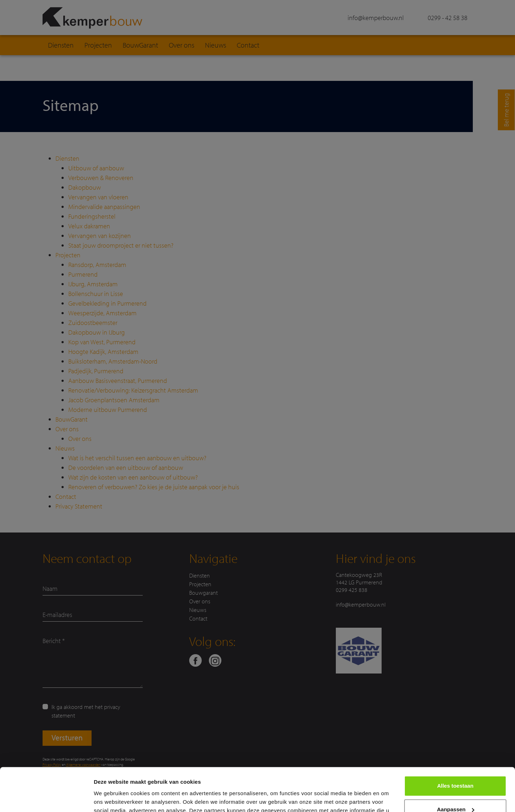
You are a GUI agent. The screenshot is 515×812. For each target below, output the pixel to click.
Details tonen (111, 798)
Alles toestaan (455, 745)
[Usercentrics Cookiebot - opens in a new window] (46, 798)
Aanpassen (456, 769)
